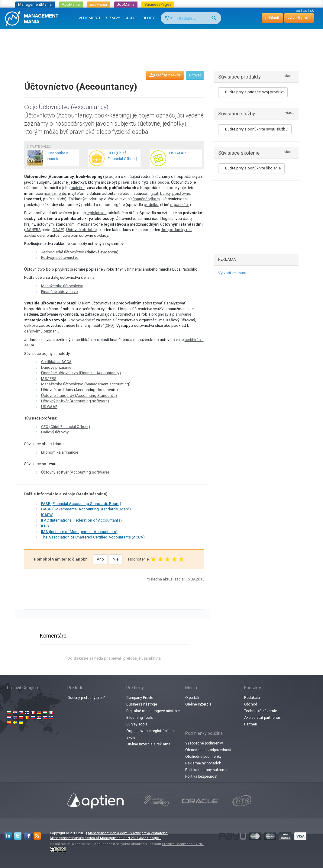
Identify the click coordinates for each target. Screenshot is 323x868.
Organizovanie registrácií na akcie (150, 734)
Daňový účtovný (180, 320)
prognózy (160, 314)
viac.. (290, 113)
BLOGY (149, 18)
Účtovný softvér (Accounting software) (75, 401)
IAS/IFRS (33, 230)
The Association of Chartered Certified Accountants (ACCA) (93, 537)
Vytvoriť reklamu (232, 273)
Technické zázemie (261, 711)
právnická (128, 182)
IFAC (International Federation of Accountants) (81, 520)
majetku (78, 188)
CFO (109, 325)
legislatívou (97, 213)
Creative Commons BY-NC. (183, 844)
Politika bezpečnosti (202, 776)
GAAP (58, 230)
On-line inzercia (198, 704)
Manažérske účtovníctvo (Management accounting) (86, 384)
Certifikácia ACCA (56, 362)
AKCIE (131, 18)
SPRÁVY (113, 18)
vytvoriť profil (299, 18)
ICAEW (47, 515)
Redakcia (252, 698)
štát (155, 193)
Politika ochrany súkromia (207, 770)
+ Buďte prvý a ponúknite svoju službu (255, 129)
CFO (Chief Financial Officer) (66, 427)
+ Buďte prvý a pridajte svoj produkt (253, 92)
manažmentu (55, 193)
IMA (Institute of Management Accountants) (79, 532)
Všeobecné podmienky (204, 743)
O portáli (192, 698)
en (298, 10)
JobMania (126, 4)
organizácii (180, 205)
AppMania (71, 4)
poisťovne (181, 193)
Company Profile (140, 698)
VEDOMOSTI (89, 18)
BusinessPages (158, 4)
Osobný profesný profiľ (86, 698)
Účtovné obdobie (81, 230)
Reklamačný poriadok (203, 763)
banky (165, 193)
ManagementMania (35, 4)
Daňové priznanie (56, 367)
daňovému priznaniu (42, 331)
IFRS (45, 526)
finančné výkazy (146, 199)
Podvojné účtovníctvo (60, 257)
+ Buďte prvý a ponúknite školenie (251, 168)
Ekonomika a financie (60, 452)
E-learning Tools (140, 718)
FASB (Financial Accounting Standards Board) (81, 504)
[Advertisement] (162, 44)
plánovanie (182, 314)
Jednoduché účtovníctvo (63, 252)
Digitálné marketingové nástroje (153, 711)
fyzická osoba (156, 182)
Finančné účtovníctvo (60, 292)
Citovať (195, 75)
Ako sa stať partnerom (263, 718)
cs (305, 10)
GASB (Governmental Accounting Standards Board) (86, 509)
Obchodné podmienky (203, 757)
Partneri (251, 724)
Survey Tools (137, 724)
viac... (289, 76)
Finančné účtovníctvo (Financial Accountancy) (81, 373)
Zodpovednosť (82, 320)
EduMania (98, 4)
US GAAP (49, 407)
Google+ (154, 838)
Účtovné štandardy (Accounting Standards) (79, 395)
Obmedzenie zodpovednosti (209, 750)
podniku (151, 205)
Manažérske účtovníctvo (62, 286)
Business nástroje (142, 704)
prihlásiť (272, 18)
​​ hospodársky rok (176, 230)
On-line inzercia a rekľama (148, 744)
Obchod (251, 704)
